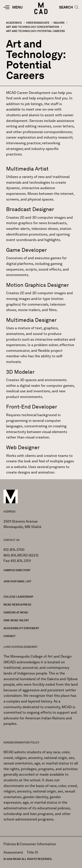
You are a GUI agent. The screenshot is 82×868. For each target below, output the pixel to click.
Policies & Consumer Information (30, 844)
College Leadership (18, 597)
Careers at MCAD (16, 612)
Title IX (32, 852)
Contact (10, 636)
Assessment (13, 852)
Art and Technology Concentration (33, 27)
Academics (14, 23)
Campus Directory (17, 570)
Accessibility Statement (21, 628)
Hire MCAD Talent (16, 620)
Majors (59, 23)
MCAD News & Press (17, 605)
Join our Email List (17, 581)
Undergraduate (38, 23)
